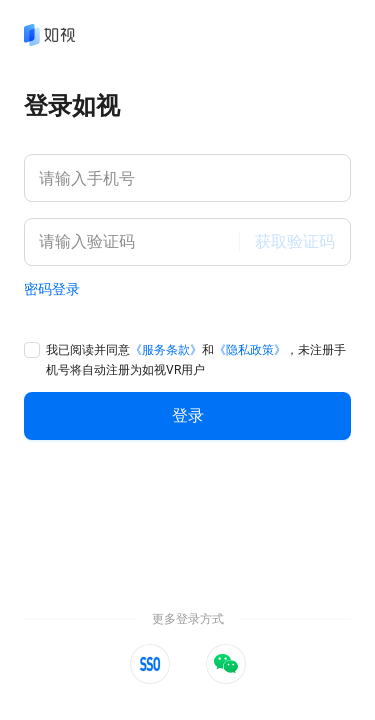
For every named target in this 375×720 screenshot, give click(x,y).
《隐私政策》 (250, 350)
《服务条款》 (166, 350)
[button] (150, 664)
